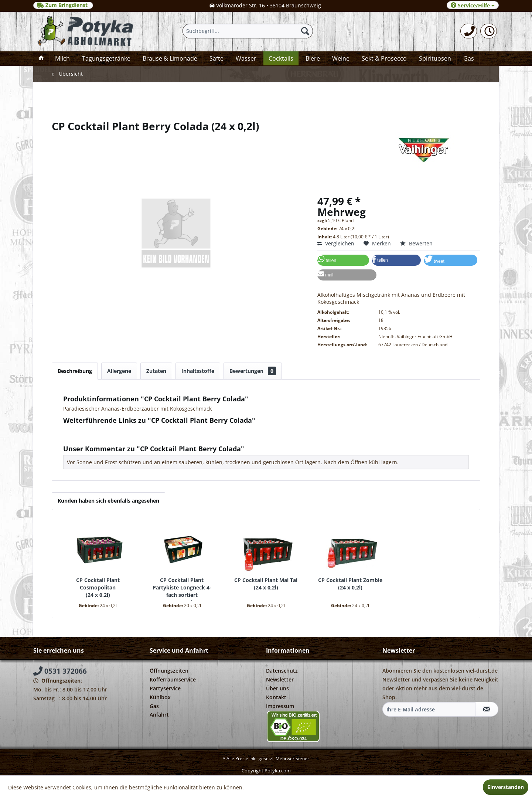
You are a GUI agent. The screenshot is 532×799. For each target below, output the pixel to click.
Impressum (280, 706)
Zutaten (156, 371)
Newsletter (280, 679)
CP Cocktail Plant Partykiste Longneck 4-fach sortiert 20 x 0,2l (182, 589)
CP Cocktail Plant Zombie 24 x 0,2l (350, 584)
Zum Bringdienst (63, 5)
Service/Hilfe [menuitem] (473, 5)
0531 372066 (60, 671)
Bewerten (416, 243)
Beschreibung (75, 371)
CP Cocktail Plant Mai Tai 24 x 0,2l (266, 584)
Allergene (119, 371)
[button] (343, 260)
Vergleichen (336, 243)
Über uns (277, 688)
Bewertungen (253, 371)
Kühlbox (160, 697)
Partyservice (165, 688)
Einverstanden (506, 787)
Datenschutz (282, 671)
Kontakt (276, 697)
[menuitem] (469, 31)
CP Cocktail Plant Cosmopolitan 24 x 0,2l (98, 587)
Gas (154, 706)
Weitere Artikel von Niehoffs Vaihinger (114, 437)
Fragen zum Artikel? (91, 430)
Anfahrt (159, 715)
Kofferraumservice (173, 679)
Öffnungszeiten (169, 671)
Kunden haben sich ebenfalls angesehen (108, 501)
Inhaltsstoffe (198, 371)
